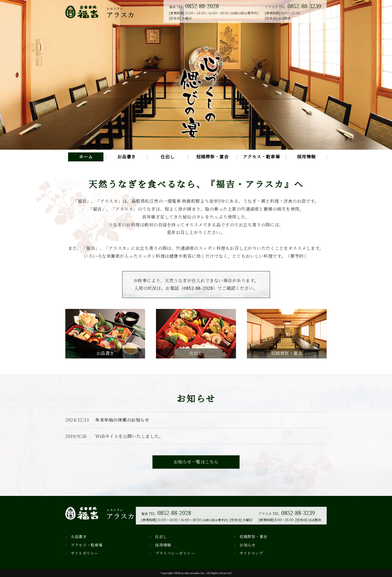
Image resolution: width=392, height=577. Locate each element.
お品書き (127, 157)
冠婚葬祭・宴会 (212, 157)
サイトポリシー (85, 553)
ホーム (86, 157)
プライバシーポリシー (175, 553)
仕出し (168, 157)
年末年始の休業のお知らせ (122, 420)
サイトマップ (251, 553)
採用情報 (306, 157)
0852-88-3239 (304, 6)
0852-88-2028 (202, 6)
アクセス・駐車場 (261, 157)
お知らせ (247, 545)
